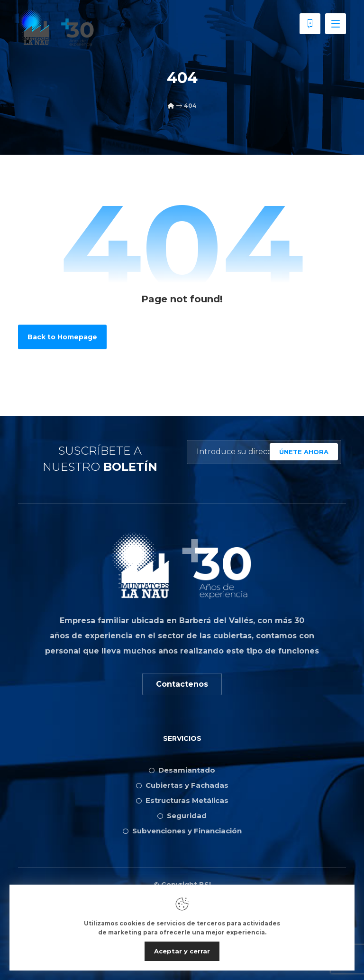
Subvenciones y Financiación (182, 831)
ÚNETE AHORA (304, 452)
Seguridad (182, 816)
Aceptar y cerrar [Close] (182, 951)
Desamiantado (182, 770)
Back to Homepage (62, 337)
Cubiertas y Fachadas (182, 785)
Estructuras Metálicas (182, 800)
